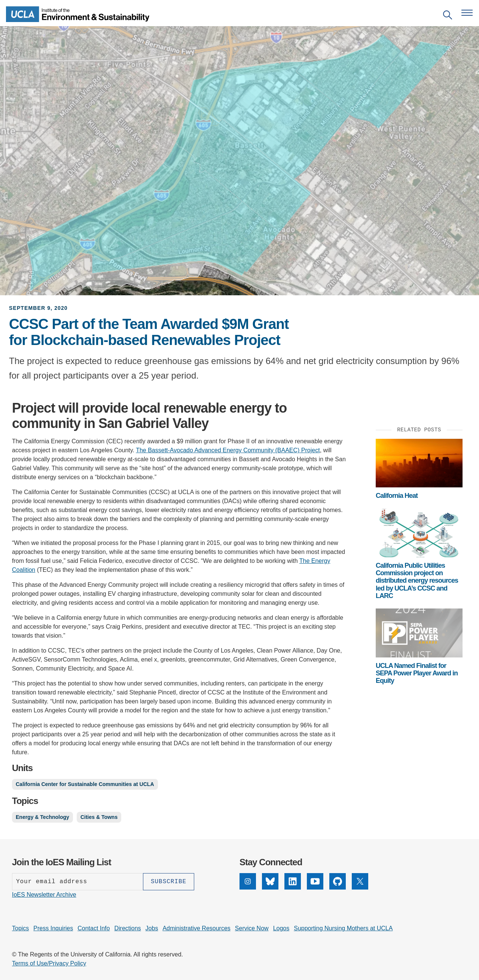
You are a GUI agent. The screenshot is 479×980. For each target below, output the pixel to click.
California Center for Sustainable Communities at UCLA (85, 784)
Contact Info (94, 928)
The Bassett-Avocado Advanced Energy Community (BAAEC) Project (228, 450)
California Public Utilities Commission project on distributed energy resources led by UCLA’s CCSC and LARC (417, 581)
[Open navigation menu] (467, 13)
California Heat (397, 496)
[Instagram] (248, 881)
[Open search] (448, 16)
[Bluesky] (270, 881)
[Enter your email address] (77, 882)
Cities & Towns (99, 817)
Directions (127, 928)
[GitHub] (338, 881)
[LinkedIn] (293, 881)
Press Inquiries (53, 928)
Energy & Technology (42, 817)
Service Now (252, 928)
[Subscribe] (169, 882)
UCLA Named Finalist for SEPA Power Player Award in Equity (417, 673)
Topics (20, 928)
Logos (281, 928)
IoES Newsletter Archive (44, 895)
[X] (360, 881)
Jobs (152, 928)
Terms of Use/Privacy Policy (49, 963)
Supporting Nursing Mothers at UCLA (343, 928)
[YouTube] (315, 881)
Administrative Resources (196, 928)
